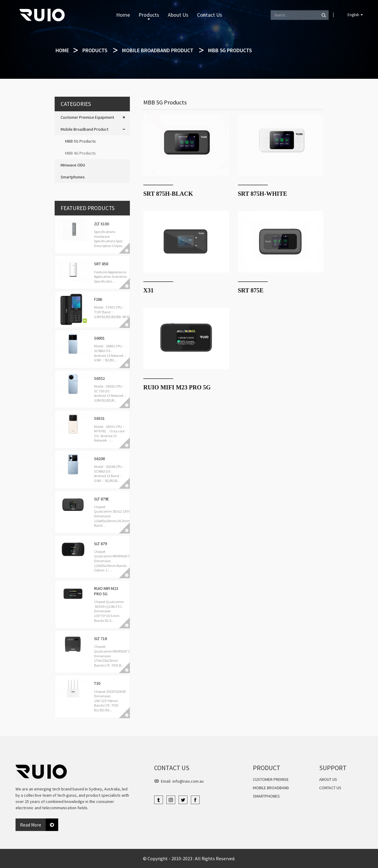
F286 (98, 299)
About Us (178, 15)
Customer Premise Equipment (87, 117)
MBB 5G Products (230, 50)
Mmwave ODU (73, 165)
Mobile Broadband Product (158, 50)
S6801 (99, 338)
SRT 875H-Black (168, 194)
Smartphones (73, 177)
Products (149, 16)
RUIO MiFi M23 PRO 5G (106, 591)
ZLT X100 (102, 224)
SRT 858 (101, 264)
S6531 (99, 418)
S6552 (99, 378)
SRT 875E (251, 290)
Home (123, 15)
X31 (148, 290)
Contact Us (210, 15)
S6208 (99, 459)
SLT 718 (100, 639)
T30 (97, 683)
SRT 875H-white (263, 194)
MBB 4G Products (80, 153)
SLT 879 (100, 544)
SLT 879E (102, 499)
